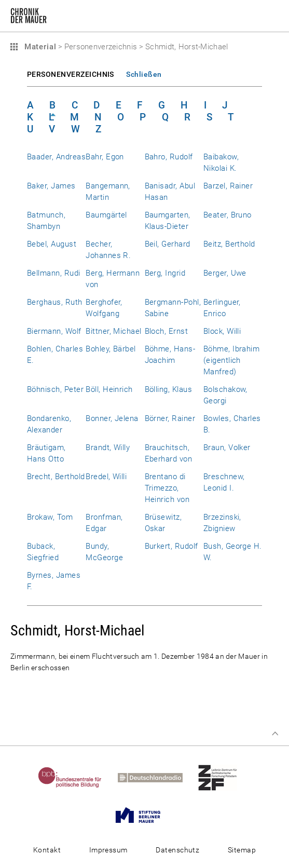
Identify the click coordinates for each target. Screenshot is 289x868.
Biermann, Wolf (54, 331)
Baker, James (51, 186)
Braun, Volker (227, 447)
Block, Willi (222, 331)
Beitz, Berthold (229, 244)
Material (39, 47)
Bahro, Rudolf (169, 157)
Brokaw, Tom (50, 517)
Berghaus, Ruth (55, 302)
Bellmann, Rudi (54, 273)
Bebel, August (52, 244)
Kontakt (47, 850)
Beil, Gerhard (168, 244)
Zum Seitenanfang (275, 734)
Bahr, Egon (105, 157)
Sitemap (242, 850)
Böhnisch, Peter (55, 389)
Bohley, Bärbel (111, 349)
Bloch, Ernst (167, 331)
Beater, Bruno (228, 215)
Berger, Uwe (225, 273)
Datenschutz (177, 850)
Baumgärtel (106, 215)
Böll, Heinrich (109, 389)
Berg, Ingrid (165, 273)
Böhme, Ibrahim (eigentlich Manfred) (232, 360)
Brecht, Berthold (56, 477)
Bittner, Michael (114, 331)
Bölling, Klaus (169, 389)
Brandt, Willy (108, 447)
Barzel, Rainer (228, 186)
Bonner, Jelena (112, 418)
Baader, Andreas (56, 157)
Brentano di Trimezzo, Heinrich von (167, 488)
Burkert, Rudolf (171, 546)
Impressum (108, 850)
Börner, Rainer (170, 418)
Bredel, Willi (106, 477)
